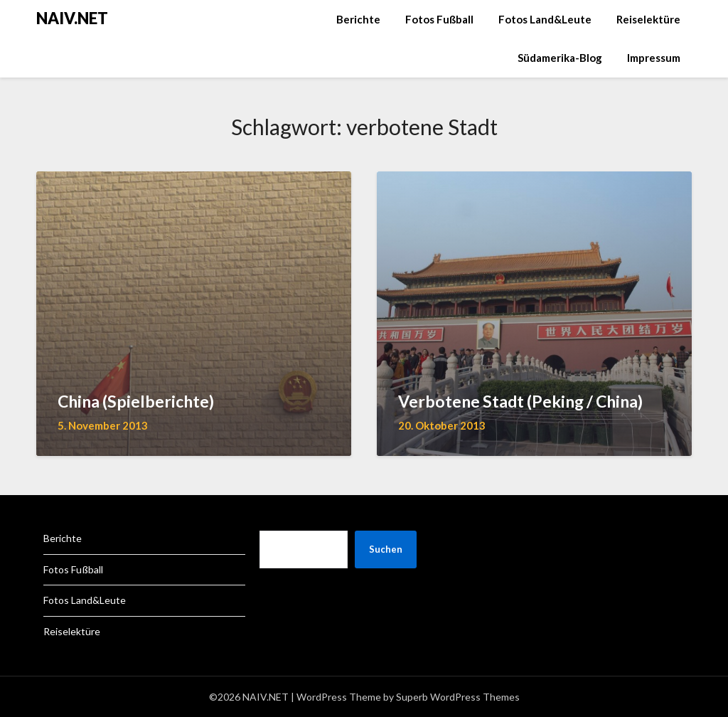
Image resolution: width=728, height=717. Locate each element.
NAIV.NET (72, 18)
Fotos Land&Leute (545, 19)
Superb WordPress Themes (458, 697)
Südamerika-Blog (560, 58)
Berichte (358, 19)
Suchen (386, 549)
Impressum (654, 58)
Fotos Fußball (439, 19)
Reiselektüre (648, 19)
